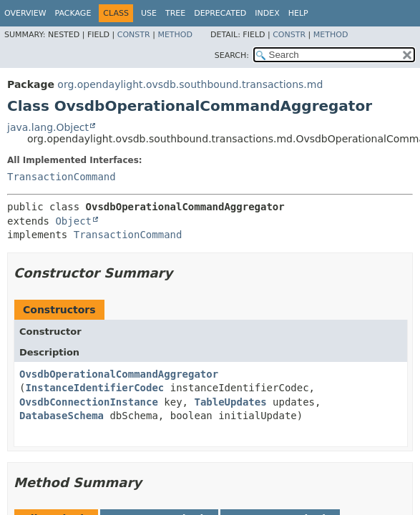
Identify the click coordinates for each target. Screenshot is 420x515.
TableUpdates (230, 402)
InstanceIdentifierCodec (94, 388)
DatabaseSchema (62, 416)
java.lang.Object (48, 127)
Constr (134, 35)
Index (267, 13)
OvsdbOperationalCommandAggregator (119, 374)
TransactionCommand (62, 177)
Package (73, 13)
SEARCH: (232, 55)
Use (149, 13)
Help (298, 13)
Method (175, 35)
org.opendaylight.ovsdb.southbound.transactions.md (190, 84)
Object (73, 221)
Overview (25, 13)
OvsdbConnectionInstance (89, 402)
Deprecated (220, 13)
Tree (175, 13)
